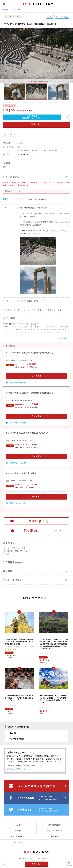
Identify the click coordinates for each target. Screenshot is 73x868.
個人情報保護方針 (55, 825)
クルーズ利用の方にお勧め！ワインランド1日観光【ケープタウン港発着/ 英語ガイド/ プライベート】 (19, 698)
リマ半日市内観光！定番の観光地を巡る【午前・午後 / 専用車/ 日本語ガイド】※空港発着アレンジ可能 (19, 642)
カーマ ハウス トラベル (27, 154)
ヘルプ (18, 825)
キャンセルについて (55, 831)
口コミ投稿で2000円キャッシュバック (32, 117)
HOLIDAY (38, 4)
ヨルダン (18, 10)
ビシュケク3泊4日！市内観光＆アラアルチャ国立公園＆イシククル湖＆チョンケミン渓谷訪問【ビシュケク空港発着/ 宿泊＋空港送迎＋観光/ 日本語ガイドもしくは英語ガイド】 (53, 644)
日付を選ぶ (37, 376)
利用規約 (18, 831)
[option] (36, 56)
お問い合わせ (39, 521)
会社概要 (55, 837)
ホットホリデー (6, 10)
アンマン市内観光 (62, 17)
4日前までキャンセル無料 (18, 383)
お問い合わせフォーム (16, 769)
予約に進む (36, 124)
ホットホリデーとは (18, 837)
